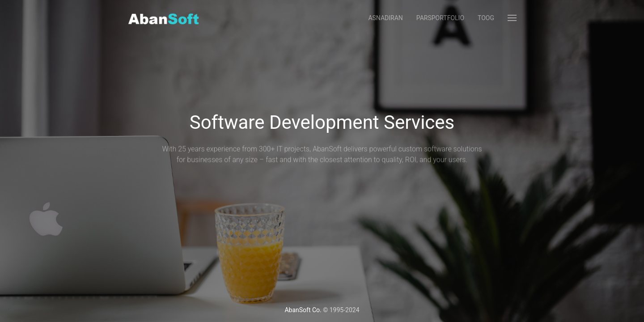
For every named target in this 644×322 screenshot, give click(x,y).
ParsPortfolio (440, 18)
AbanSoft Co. (303, 310)
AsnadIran (385, 18)
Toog (486, 18)
